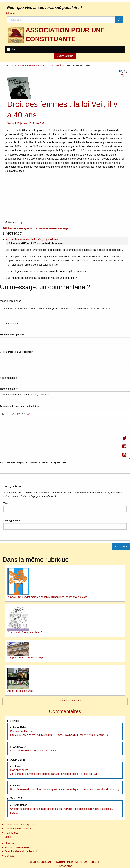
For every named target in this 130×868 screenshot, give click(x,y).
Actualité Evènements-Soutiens (31, 65)
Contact (9, 856)
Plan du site (11, 833)
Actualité (56, 65)
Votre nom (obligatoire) (12, 334)
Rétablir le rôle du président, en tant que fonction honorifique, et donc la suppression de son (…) (65, 789)
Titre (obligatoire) (9, 389)
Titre (6, 503)
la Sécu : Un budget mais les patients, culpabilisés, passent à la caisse (47, 597)
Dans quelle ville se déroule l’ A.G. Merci (33, 751)
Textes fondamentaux (17, 848)
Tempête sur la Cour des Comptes (27, 658)
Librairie (9, 843)
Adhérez (11, 13)
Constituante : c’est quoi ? (19, 825)
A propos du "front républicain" (25, 632)
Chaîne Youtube (65, 56)
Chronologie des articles (19, 829)
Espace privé (65, 866)
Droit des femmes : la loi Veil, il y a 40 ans (33, 239)
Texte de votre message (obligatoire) (19, 406)
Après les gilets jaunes (20, 691)
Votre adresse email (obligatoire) (17, 352)
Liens (8, 837)
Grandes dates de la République (23, 852)
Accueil (6, 65)
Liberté (24, 223)
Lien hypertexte (12, 521)
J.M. (42, 123)
